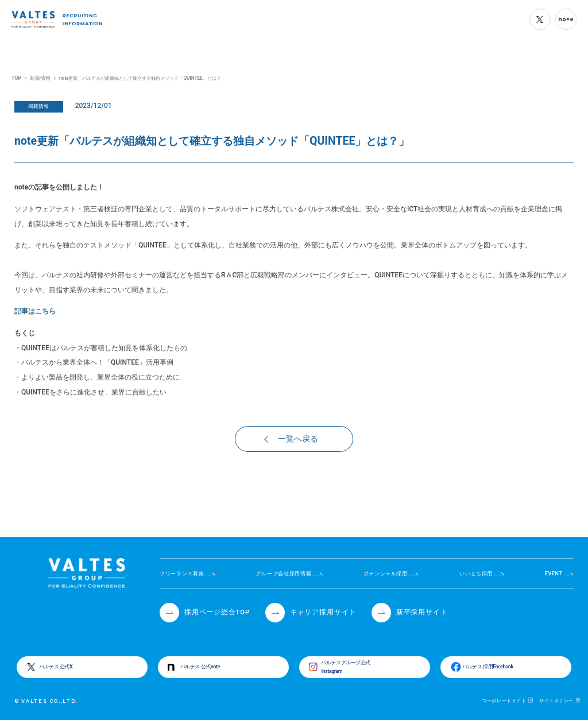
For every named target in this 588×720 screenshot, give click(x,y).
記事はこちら (35, 311)
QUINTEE (152, 245)
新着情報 (38, 78)
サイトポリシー (556, 700)
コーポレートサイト (504, 700)
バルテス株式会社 (331, 209)
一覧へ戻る (291, 439)
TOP (16, 78)
